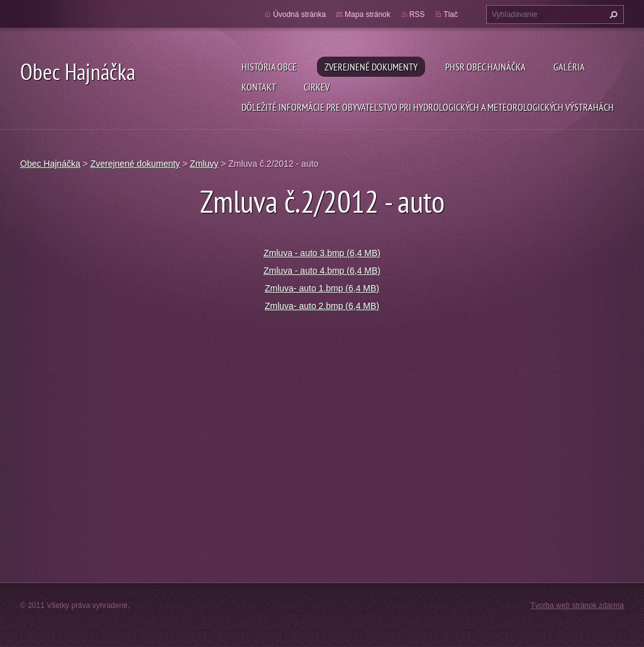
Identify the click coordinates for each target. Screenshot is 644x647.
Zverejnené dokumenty (371, 67)
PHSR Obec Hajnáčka (486, 67)
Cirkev (317, 87)
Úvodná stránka (299, 14)
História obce (269, 67)
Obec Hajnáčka (50, 164)
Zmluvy (204, 164)
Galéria (569, 67)
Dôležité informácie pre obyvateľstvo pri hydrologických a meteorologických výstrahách (428, 107)
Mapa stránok (368, 14)
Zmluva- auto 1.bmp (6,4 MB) (322, 288)
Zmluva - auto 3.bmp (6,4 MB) (322, 253)
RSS (417, 14)
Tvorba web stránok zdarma (577, 605)
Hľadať (612, 14)
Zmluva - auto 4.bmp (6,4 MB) (322, 271)
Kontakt (259, 87)
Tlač (451, 14)
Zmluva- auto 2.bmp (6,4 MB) (322, 306)
